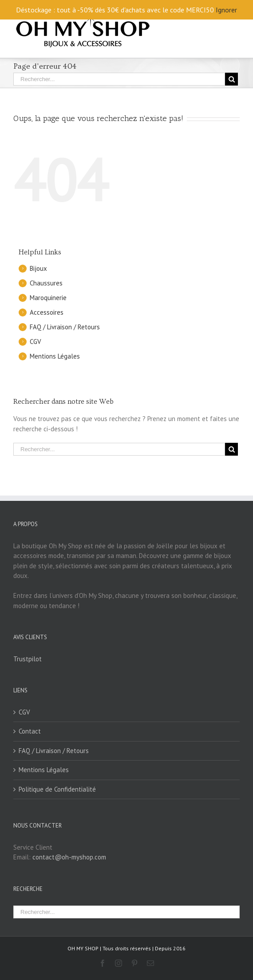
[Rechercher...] (119, 79)
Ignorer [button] (226, 10)
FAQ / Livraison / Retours (65, 327)
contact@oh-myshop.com (69, 857)
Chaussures (46, 283)
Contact (30, 731)
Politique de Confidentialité (57, 789)
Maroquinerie (48, 298)
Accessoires (47, 312)
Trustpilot (28, 659)
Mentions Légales (55, 356)
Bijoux (38, 268)
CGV (36, 342)
